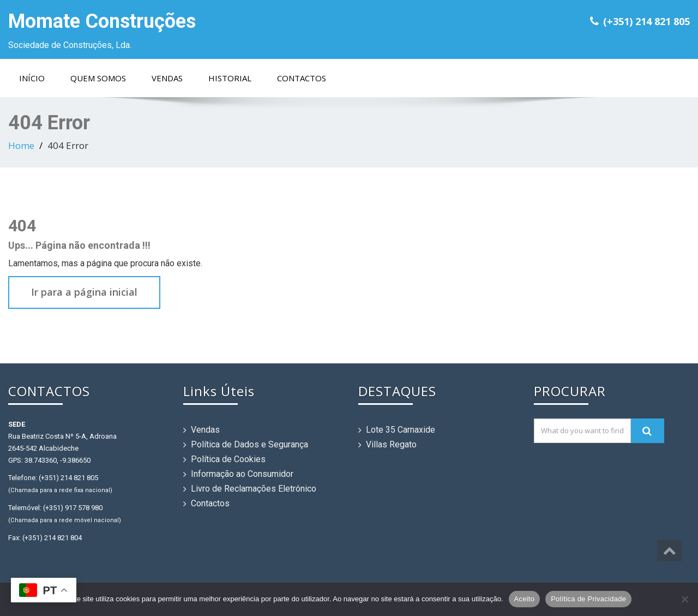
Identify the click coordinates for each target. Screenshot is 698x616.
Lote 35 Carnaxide (401, 430)
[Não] (684, 599)
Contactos (302, 78)
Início (32, 78)
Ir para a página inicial (84, 292)
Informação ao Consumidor (242, 474)
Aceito (525, 599)
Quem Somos (98, 78)
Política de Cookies (228, 459)
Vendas (167, 78)
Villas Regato (391, 444)
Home (21, 145)
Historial (230, 78)
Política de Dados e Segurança (249, 444)
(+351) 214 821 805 (646, 21)
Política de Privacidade (588, 599)
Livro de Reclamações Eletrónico (254, 489)
